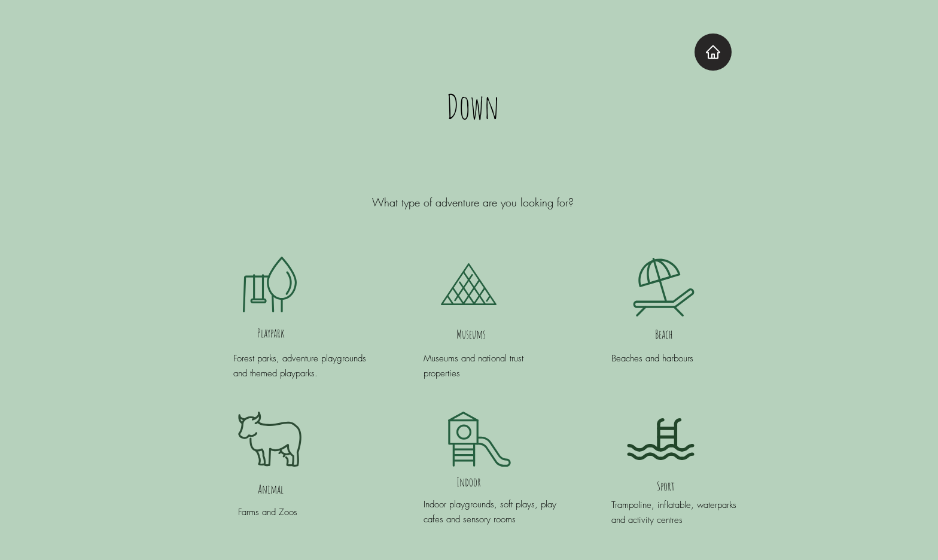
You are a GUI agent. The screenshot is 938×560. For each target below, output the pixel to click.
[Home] (713, 52)
